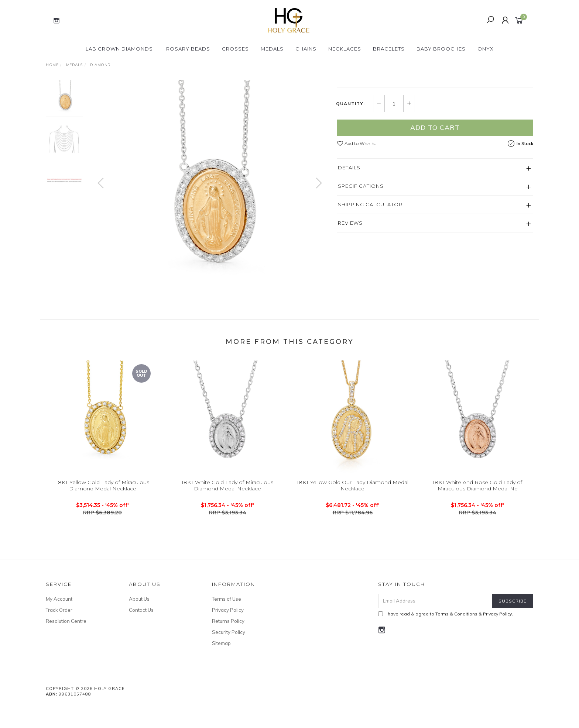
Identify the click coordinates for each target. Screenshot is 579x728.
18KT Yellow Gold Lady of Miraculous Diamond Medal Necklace (103, 512)
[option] (210, 190)
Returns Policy (228, 641)
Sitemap (221, 663)
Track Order (59, 629)
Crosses (235, 49)
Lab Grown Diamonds (119, 49)
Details (349, 248)
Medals (272, 49)
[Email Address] (435, 620)
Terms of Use (227, 618)
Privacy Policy (228, 629)
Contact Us (141, 629)
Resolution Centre (66, 641)
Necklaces (345, 49)
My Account (59, 618)
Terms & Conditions (456, 633)
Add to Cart (435, 208)
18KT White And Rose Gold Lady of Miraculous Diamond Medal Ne (477, 512)
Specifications (361, 267)
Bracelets (389, 49)
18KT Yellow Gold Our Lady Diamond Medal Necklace (353, 512)
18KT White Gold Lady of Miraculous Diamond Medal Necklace (227, 512)
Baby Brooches (441, 49)
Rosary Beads (188, 49)
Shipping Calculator (370, 285)
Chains (306, 49)
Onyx (486, 49)
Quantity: (350, 184)
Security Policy (229, 652)
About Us (139, 618)
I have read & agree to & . (446, 633)
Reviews (350, 304)
